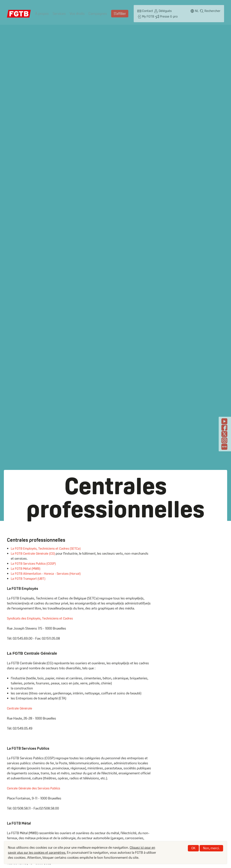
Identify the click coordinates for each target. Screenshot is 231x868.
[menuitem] (42, 13)
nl (196, 10)
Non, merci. (211, 848)
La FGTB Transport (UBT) (29, 579)
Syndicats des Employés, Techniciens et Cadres (42, 618)
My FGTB (181, 10)
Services (59, 12)
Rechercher (212, 10)
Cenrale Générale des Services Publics (35, 788)
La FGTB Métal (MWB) (26, 568)
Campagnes (96, 12)
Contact (145, 10)
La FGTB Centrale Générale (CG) (34, 553)
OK (193, 848)
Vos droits (76, 12)
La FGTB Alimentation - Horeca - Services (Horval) (47, 573)
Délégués (163, 10)
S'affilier (118, 12)
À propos (42, 12)
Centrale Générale (20, 708)
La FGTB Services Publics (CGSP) (35, 563)
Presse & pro (148, 15)
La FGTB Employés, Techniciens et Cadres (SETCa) (48, 548)
